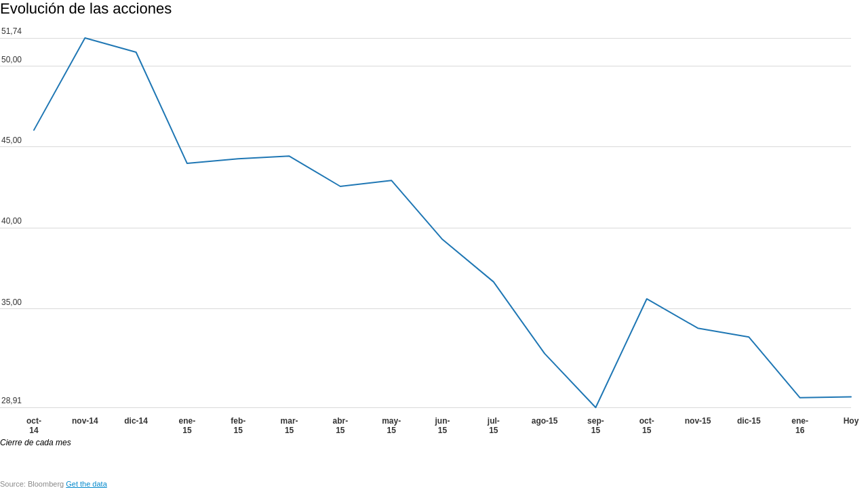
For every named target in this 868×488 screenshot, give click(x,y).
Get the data (86, 484)
